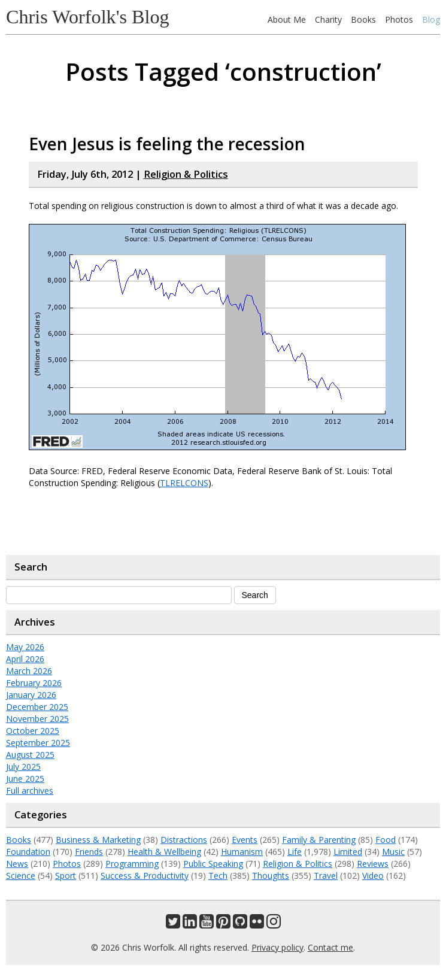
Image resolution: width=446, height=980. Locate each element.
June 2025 (25, 779)
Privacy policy (277, 947)
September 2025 (38, 743)
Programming (132, 864)
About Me (287, 19)
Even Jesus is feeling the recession (167, 144)
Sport (66, 876)
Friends (89, 852)
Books (363, 19)
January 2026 (31, 695)
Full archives (30, 791)
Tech (218, 876)
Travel (326, 876)
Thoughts (271, 876)
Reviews (373, 864)
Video (373, 876)
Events (245, 840)
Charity (328, 19)
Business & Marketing (98, 840)
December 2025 (37, 707)
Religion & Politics (186, 174)
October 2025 (33, 731)
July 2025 (23, 767)
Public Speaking (213, 864)
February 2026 (34, 683)
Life (295, 852)
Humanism (242, 852)
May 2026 (25, 647)
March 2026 (29, 671)
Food (386, 840)
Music (393, 852)
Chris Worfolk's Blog (88, 17)
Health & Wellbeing (164, 852)
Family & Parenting (319, 840)
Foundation (28, 852)
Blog (431, 19)
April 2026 (25, 659)
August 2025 (30, 755)
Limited (348, 852)
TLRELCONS (184, 483)
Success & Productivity (145, 876)
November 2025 (37, 719)
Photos (399, 19)
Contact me (330, 947)
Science (21, 876)
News (17, 864)
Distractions (184, 840)
